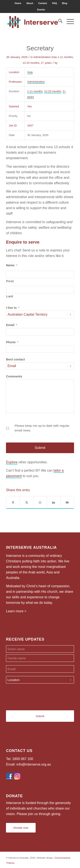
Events (41, 10)
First (10, 281)
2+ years (46, 63)
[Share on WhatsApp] (40, 502)
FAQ (55, 3)
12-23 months (31, 63)
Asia (54, 57)
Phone (12, 342)
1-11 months (65, 57)
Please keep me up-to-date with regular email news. (42, 428)
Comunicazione (62, 858)
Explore (12, 462)
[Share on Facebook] (13, 502)
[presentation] (38, 695)
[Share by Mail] (67, 502)
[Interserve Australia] (33, 21)
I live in (13, 308)
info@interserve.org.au (34, 764)
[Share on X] (26, 502)
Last (10, 296)
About (30, 3)
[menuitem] (18, 3)
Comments (14, 376)
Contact (43, 3)
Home (18, 3)
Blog (65, 3)
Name (12, 265)
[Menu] (68, 21)
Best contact (15, 359)
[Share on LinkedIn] (54, 502)
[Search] (58, 21)
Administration (42, 57)
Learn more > (16, 611)
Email (12, 325)
